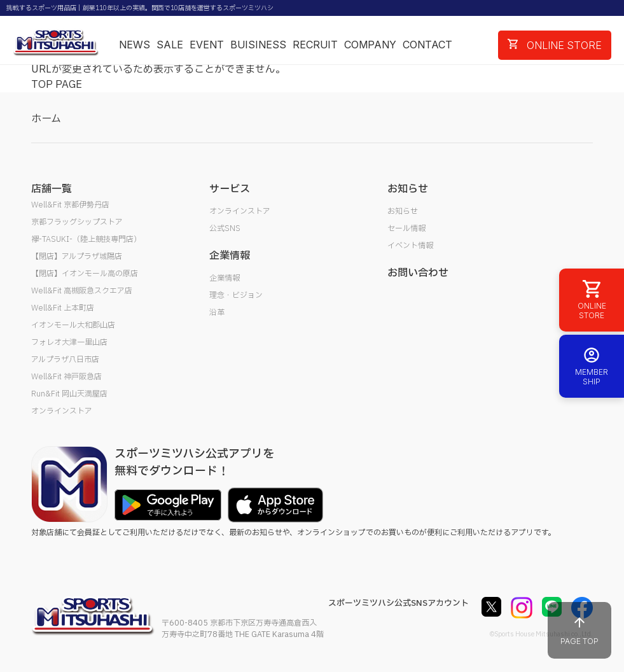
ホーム (46, 119)
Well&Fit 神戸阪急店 (66, 377)
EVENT (207, 45)
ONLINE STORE (555, 45)
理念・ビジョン (236, 295)
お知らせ (403, 211)
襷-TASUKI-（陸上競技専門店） (86, 239)
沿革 (217, 312)
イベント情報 (410, 246)
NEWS (135, 45)
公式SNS (225, 228)
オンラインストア (62, 411)
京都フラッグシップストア (77, 222)
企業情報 (225, 278)
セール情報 (406, 228)
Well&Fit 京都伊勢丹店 (70, 205)
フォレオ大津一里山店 (69, 342)
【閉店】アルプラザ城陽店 (77, 256)
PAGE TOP (579, 630)
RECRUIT (315, 45)
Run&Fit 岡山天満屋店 (69, 394)
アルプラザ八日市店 (65, 360)
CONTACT (427, 45)
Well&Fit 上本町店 (63, 308)
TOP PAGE (57, 85)
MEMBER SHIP (592, 366)
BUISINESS (258, 45)
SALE (170, 45)
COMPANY (370, 45)
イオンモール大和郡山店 (73, 325)
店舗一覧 (52, 189)
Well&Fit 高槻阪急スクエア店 (82, 291)
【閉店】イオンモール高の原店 (85, 274)
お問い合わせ (418, 273)
